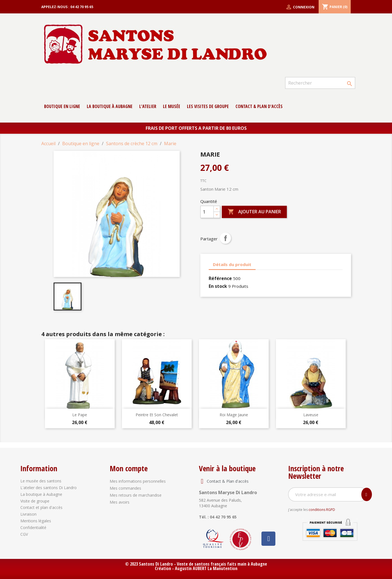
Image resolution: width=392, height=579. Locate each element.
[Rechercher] (320, 83)
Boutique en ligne (62, 106)
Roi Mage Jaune (234, 415)
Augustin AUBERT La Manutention (206, 568)
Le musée (172, 106)
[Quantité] (207, 212)
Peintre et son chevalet (157, 415)
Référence (220, 278)
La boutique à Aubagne (110, 106)
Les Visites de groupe (208, 106)
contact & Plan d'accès (259, 106)
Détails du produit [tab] (232, 264)
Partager (225, 238)
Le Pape (80, 415)
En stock (218, 286)
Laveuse (311, 415)
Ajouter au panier (254, 212)
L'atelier (148, 106)
